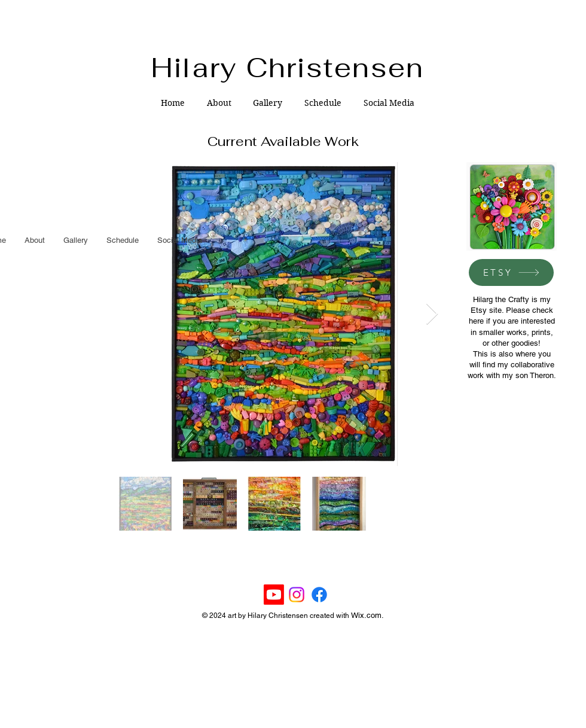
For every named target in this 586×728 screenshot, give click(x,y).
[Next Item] (432, 314)
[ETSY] (511, 272)
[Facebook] (319, 595)
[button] (268, 103)
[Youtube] (274, 595)
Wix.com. (367, 615)
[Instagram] (297, 595)
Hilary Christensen (288, 68)
